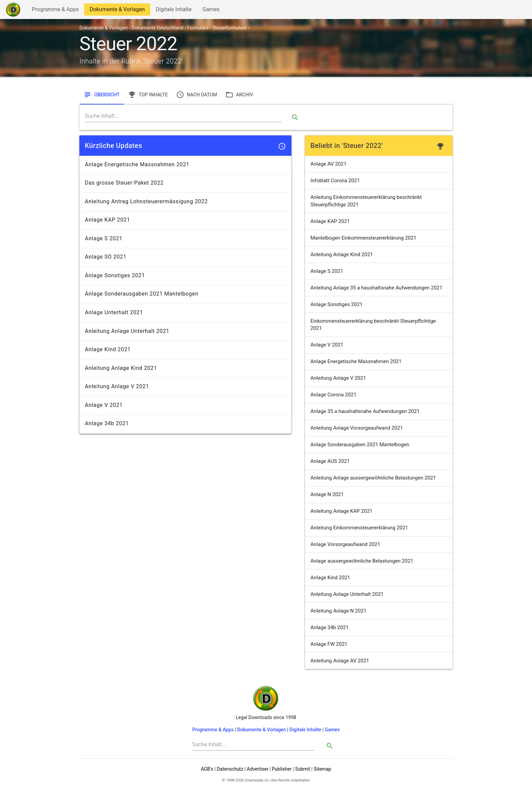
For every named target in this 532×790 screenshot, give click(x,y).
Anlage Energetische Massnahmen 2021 (356, 361)
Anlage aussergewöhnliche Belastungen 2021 (362, 561)
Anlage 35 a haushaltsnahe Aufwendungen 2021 (365, 411)
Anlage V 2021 (327, 345)
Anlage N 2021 (327, 494)
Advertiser (258, 769)
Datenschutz (230, 769)
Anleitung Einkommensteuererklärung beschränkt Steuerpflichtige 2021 (366, 201)
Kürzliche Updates (113, 146)
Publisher (282, 769)
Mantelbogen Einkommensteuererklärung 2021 (363, 238)
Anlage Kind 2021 (330, 578)
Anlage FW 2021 (329, 644)
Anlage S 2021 (327, 271)
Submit (303, 769)
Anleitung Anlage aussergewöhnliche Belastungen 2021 (373, 478)
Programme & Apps (55, 11)
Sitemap (322, 769)
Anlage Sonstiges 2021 (337, 304)
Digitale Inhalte (174, 11)
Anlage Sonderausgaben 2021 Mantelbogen (360, 445)
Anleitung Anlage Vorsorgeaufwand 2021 (357, 428)
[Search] (183, 116)
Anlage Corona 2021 (334, 395)
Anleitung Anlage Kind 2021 (342, 255)
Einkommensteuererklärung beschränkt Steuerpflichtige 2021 (373, 325)
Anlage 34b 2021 (330, 627)
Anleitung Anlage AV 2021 (340, 661)
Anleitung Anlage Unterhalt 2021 (347, 594)
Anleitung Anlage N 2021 (338, 611)
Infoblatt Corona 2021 (335, 181)
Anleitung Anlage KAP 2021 (341, 511)
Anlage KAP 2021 (330, 221)
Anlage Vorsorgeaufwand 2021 (345, 544)
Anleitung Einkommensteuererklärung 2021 (359, 528)
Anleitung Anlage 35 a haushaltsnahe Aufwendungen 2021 (376, 288)
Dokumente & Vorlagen (117, 11)
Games (213, 11)
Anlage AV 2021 (328, 164)
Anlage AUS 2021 (330, 461)
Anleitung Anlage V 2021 (338, 378)
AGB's (207, 769)
